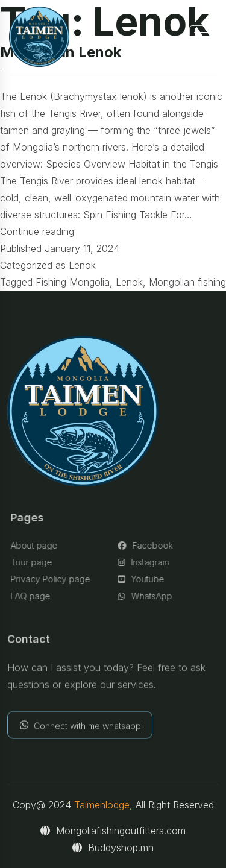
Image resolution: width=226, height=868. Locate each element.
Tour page (34, 562)
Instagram (146, 562)
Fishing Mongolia (73, 282)
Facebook (148, 545)
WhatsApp (148, 596)
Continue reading (37, 231)
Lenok (82, 265)
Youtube (144, 579)
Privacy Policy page (53, 579)
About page (37, 545)
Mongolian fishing (187, 282)
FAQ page (33, 596)
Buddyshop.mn (113, 848)
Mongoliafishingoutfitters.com (113, 831)
